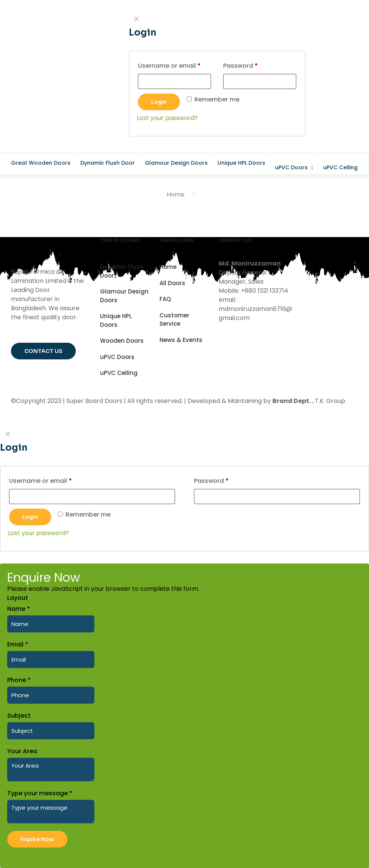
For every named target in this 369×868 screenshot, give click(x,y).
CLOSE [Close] (359, 10)
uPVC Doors (117, 357)
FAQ (165, 299)
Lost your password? (38, 533)
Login (30, 517)
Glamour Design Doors (124, 296)
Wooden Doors (122, 341)
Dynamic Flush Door (122, 271)
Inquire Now (37, 839)
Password (225, 480)
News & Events (181, 340)
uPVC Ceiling (119, 373)
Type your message (40, 793)
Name (19, 609)
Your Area (22, 751)
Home (176, 194)
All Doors (172, 283)
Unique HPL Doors (116, 320)
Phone (19, 680)
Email (18, 644)
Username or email (54, 480)
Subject (19, 716)
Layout (18, 598)
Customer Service (174, 320)
